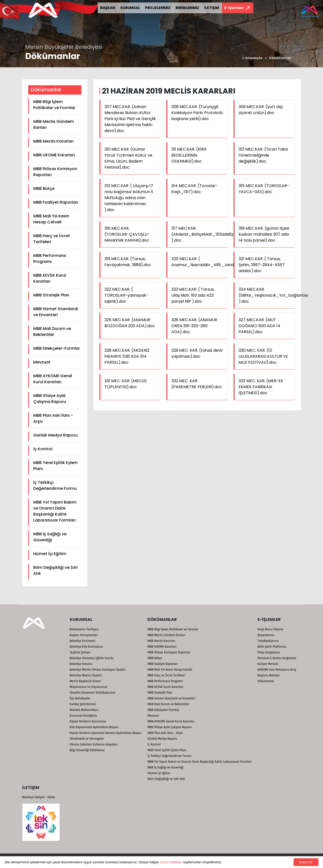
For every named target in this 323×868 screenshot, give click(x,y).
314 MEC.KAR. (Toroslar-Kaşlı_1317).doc (195, 189)
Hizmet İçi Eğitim (50, 554)
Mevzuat (42, 362)
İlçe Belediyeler (80, 698)
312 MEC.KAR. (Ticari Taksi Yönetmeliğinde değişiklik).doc (263, 155)
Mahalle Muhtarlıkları (84, 710)
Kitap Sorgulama (269, 652)
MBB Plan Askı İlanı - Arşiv (53, 418)
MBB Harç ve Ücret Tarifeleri (52, 239)
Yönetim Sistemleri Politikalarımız (93, 693)
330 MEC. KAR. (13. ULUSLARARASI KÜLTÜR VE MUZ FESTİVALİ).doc (263, 356)
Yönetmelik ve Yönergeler (87, 739)
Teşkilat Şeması (80, 652)
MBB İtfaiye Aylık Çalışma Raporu (50, 399)
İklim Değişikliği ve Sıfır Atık (56, 570)
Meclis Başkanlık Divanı (85, 681)
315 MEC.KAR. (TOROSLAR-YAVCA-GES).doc (264, 189)
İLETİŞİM (212, 8)
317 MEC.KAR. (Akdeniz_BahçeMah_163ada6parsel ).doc (208, 234)
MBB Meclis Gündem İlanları (54, 124)
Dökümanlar (280, 58)
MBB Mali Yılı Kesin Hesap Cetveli (51, 219)
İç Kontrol (43, 449)
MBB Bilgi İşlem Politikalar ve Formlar (54, 105)
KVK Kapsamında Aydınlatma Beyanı (94, 727)
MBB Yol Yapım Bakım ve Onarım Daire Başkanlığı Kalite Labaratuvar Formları (55, 511)
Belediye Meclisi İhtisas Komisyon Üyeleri (98, 670)
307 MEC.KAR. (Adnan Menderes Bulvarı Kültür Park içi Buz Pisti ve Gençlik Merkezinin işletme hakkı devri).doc (130, 119)
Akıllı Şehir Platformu (272, 647)
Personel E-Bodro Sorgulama (277, 658)
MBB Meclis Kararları (53, 141)
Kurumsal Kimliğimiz (84, 716)
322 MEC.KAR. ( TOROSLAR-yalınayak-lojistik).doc (126, 295)
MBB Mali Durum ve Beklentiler (52, 332)
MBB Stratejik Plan (51, 295)
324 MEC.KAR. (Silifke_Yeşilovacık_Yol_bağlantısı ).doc (273, 295)
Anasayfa (252, 58)
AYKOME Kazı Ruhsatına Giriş (277, 670)
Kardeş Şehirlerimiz (83, 704)
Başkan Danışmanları (84, 635)
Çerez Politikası (171, 862)
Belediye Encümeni (83, 641)
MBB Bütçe (44, 188)
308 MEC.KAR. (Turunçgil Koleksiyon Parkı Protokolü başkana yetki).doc (197, 113)
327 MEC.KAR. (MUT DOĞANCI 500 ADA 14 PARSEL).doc (259, 326)
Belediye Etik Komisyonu (86, 647)
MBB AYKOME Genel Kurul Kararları (53, 379)
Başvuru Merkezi (269, 675)
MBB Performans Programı (50, 259)
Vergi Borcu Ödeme (270, 629)
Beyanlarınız (266, 635)
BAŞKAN (108, 8)
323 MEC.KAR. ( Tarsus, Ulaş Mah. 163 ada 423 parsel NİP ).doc (193, 295)
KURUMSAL (130, 8)
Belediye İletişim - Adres (39, 797)
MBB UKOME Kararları (54, 155)
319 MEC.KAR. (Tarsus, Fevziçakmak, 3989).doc (128, 262)
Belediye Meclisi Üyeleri (86, 675)
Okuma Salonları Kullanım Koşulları (94, 744)
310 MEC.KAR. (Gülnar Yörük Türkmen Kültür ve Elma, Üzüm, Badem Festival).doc (128, 158)
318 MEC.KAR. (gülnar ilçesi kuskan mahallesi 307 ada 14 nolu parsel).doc (264, 234)
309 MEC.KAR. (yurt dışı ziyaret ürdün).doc (261, 110)
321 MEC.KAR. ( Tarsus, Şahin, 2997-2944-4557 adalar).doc (262, 265)
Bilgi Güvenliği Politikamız (87, 750)
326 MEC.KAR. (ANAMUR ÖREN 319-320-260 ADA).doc (194, 326)
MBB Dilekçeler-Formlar (57, 348)
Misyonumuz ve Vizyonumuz (89, 687)
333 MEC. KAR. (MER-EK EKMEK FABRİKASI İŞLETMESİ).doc (261, 387)
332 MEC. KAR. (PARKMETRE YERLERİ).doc (197, 384)
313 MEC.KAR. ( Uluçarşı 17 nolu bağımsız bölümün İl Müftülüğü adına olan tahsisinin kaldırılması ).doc (129, 198)
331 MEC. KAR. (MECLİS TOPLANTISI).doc (126, 384)
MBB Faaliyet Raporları (56, 202)
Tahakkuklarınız (268, 641)
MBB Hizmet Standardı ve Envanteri (56, 312)
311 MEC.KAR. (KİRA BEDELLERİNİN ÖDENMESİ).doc (189, 155)
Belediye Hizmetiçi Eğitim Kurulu (92, 658)
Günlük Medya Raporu (55, 435)
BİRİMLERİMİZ (187, 8)
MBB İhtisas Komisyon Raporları (55, 172)
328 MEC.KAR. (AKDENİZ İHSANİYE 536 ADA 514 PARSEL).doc (127, 356)
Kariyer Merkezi (268, 664)
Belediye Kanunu (81, 664)
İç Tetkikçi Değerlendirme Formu (55, 485)
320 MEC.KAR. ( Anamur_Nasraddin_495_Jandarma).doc (213, 262)
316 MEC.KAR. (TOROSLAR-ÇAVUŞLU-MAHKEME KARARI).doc (127, 234)
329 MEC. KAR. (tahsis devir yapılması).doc (197, 353)
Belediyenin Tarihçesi (84, 629)
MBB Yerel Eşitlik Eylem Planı (55, 466)
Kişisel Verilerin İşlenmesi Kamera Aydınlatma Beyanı (106, 733)
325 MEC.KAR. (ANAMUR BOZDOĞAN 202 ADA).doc (130, 323)
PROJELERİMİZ (158, 8)
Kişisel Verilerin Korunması (88, 721)
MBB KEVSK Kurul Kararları (50, 278)
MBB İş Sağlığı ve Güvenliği (50, 537)
